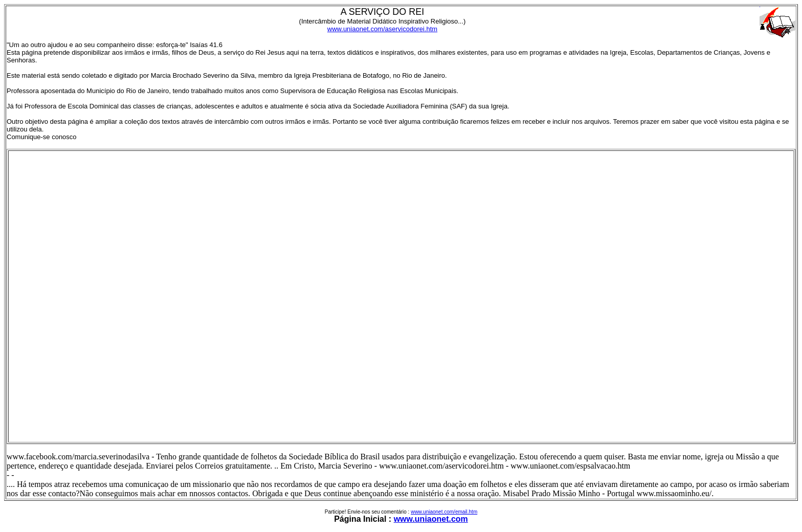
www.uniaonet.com (431, 519)
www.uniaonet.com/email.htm (444, 512)
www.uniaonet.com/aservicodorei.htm (382, 29)
